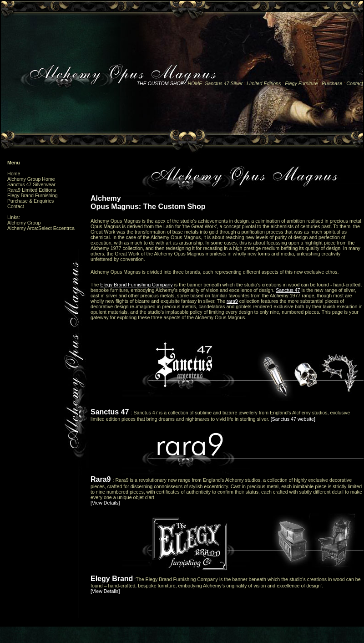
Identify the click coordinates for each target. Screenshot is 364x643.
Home (14, 174)
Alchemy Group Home (31, 179)
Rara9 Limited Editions (32, 190)
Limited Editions (264, 83)
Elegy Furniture (302, 83)
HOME (194, 83)
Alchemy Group (24, 223)
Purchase (333, 83)
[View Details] (105, 503)
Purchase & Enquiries (30, 201)
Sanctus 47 (288, 290)
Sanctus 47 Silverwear (31, 184)
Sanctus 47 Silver (224, 83)
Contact (355, 83)
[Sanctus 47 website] (293, 419)
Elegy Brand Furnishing (33, 195)
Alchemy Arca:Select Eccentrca (41, 228)
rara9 (232, 301)
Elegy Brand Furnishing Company (136, 285)
